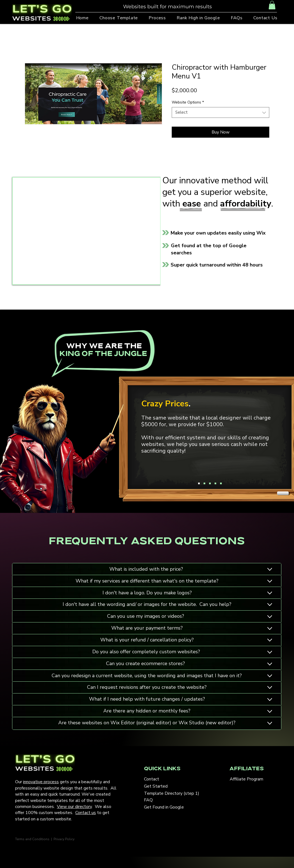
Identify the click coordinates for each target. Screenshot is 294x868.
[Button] (203, 569)
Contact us (86, 813)
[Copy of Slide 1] (204, 483)
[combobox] (221, 112)
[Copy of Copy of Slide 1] (210, 483)
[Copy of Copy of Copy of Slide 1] (215, 483)
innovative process (41, 782)
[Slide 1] (199, 483)
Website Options (188, 102)
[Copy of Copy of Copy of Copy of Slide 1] (221, 483)
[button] (272, 5)
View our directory (74, 807)
